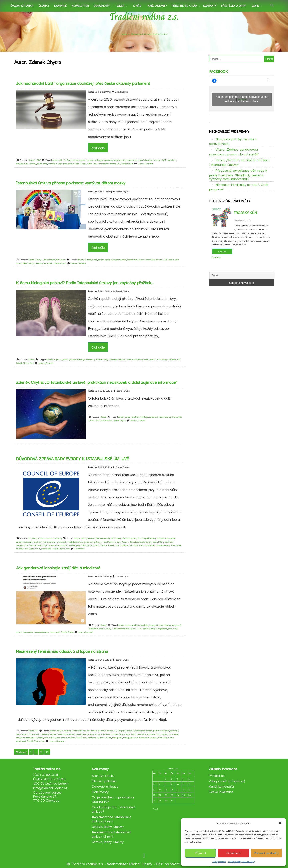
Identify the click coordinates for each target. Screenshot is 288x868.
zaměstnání (46, 549)
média (40, 163)
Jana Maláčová (109, 542)
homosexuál (132, 160)
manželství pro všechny (26, 163)
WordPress (180, 864)
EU (65, 160)
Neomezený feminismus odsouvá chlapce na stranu (62, 651)
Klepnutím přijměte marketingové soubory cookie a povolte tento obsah (242, 99)
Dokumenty (102, 6)
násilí (45, 163)
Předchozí (21, 752)
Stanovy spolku (103, 775)
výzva (37, 549)
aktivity (81, 259)
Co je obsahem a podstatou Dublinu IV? (113, 799)
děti (61, 160)
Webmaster (117, 864)
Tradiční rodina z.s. (144, 17)
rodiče (89, 163)
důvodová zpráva (54, 359)
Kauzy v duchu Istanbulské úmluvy (51, 259)
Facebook (218, 71)
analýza (92, 538)
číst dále (98, 148)
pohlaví (71, 163)
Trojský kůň (245, 212)
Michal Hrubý (141, 864)
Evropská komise (149, 538)
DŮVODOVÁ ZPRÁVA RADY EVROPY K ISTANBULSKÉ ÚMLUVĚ (72, 458)
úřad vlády (29, 549)
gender (83, 160)
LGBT (38, 160)
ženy (32, 363)
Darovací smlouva (105, 786)
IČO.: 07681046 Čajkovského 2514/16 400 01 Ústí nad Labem (51, 779)
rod (45, 263)
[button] (280, 823)
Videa (120, 6)
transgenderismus (163, 545)
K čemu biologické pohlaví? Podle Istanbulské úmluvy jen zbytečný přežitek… (85, 282)
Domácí (31, 160)
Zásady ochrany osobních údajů (241, 861)
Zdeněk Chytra (127, 163)
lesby (158, 160)
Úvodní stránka (22, 6)
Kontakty (210, 6)
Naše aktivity (157, 6)
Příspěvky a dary (233, 6)
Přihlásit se (217, 775)
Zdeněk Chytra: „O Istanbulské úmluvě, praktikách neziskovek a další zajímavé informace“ (97, 382)
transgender (104, 163)
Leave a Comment (145, 163)
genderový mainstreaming (115, 160)
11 (41, 752)
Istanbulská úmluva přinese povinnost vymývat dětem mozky (71, 183)
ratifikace (39, 263)
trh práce (20, 549)
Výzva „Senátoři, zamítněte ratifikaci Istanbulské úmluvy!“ (239, 162)
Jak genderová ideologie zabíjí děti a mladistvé (58, 568)
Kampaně (60, 6)
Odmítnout (233, 853)
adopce (55, 160)
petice (89, 545)
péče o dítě (81, 545)
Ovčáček (72, 545)
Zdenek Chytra (121, 92)
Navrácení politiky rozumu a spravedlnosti (233, 141)
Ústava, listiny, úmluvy (108, 826)
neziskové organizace (57, 163)
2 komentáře (79, 549)
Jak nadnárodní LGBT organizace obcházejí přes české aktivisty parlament (83, 83)
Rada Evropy (80, 163)
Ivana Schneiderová (146, 160)
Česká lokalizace (221, 792)
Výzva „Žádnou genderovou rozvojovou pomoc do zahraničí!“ (234, 151)
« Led (155, 809)
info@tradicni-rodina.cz (50, 788)
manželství (172, 160)
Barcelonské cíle (103, 538)
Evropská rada (73, 160)
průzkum (104, 545)
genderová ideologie (95, 160)
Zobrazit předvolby (266, 853)
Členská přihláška (105, 781)
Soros (95, 163)
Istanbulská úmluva (135, 259)
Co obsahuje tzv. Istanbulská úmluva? (114, 809)
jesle (119, 542)
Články (44, 6)
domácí (121, 417)
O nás (137, 6)
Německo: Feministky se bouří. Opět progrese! (239, 187)
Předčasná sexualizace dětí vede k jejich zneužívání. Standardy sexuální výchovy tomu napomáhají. (238, 174)
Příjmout (200, 853)
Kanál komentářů (221, 786)
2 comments (216, 257)
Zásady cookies (219, 861)
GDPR (255, 6)
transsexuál (114, 163)
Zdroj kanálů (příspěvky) (227, 781)
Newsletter (80, 6)
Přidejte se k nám (184, 6)
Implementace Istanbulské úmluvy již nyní (111, 819)
